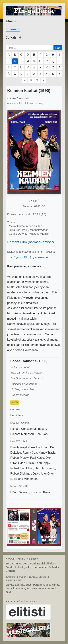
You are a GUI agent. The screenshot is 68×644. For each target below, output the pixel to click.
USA (13, 492)
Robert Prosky (19, 458)
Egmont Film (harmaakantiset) (31, 242)
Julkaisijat (14, 37)
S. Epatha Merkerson (24, 479)
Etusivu (12, 21)
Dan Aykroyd (18, 447)
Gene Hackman (38, 447)
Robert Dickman (21, 474)
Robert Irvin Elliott (22, 468)
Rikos (47, 492)
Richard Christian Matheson (28, 429)
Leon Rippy (43, 463)
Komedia (36, 492)
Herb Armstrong (45, 468)
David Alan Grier (43, 474)
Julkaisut (13, 29)
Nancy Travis (47, 453)
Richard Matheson (22, 434)
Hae (58, 48)
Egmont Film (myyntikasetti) (31, 257)
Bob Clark (17, 415)
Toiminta (24, 492)
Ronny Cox (30, 453)
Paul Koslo (37, 458)
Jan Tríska (27, 463)
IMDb (15, 402)
